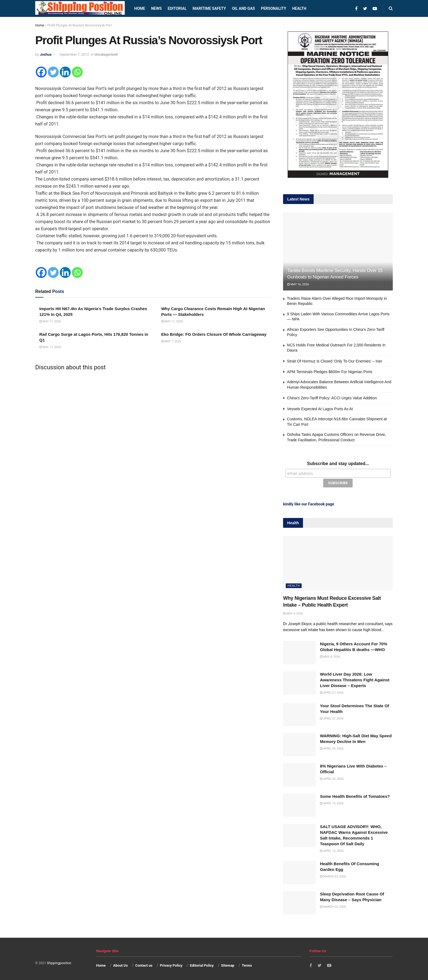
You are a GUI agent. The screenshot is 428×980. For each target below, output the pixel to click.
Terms (247, 965)
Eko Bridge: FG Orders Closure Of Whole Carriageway (214, 334)
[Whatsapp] (77, 72)
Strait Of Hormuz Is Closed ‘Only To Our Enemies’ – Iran (335, 361)
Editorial (177, 8)
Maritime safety (209, 8)
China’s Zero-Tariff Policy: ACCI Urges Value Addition (332, 398)
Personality (274, 8)
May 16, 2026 (298, 284)
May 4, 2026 (293, 613)
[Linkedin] (65, 72)
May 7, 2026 (171, 341)
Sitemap (228, 965)
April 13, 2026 (332, 803)
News (157, 8)
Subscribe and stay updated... (338, 464)
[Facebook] (41, 72)
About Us (121, 965)
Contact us (144, 965)
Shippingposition (59, 962)
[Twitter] (53, 72)
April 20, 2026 (332, 748)
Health (299, 8)
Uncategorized (106, 54)
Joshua (46, 54)
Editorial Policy (202, 965)
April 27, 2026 (332, 692)
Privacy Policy (171, 965)
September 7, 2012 (74, 54)
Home (140, 8)
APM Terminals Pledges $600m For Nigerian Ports (330, 372)
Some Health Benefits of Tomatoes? (355, 795)
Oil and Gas (243, 8)
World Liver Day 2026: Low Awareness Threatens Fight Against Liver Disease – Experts (355, 679)
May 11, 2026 (50, 321)
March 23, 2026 (333, 876)
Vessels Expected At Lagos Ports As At (320, 409)
